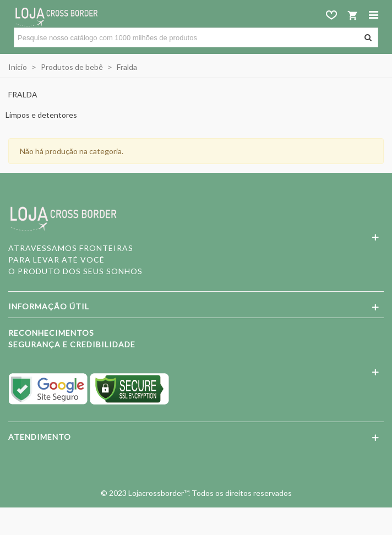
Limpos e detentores (41, 115)
